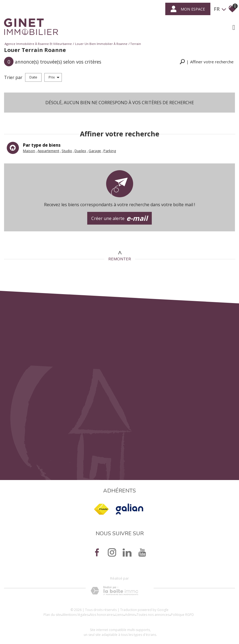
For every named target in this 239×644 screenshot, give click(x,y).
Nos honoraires (102, 615)
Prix (54, 77)
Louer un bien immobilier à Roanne (101, 44)
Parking (110, 151)
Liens (119, 615)
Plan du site (52, 615)
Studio (67, 151)
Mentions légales (75, 615)
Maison (29, 151)
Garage (95, 151)
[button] (207, 62)
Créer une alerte (120, 218)
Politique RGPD (182, 615)
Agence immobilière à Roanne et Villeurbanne (38, 44)
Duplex (80, 151)
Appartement (48, 151)
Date (33, 77)
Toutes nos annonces (153, 615)
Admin (130, 615)
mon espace (188, 9)
